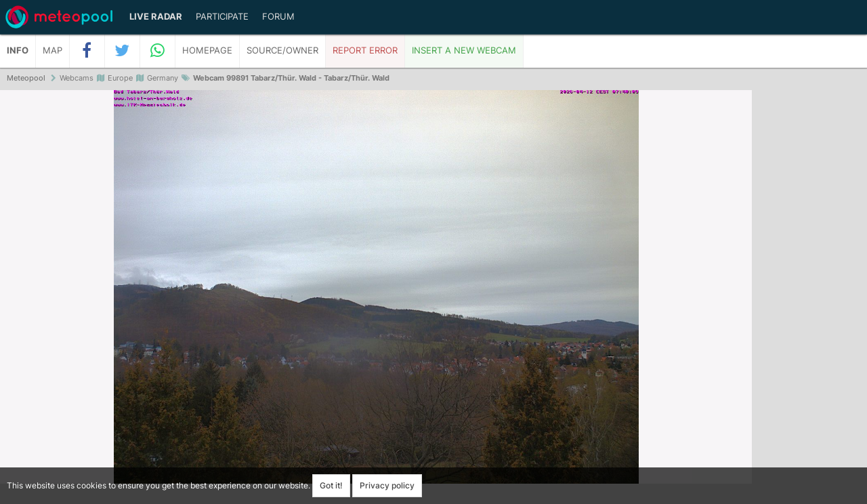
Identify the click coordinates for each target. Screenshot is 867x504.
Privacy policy (387, 485)
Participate (222, 17)
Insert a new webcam (464, 50)
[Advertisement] (809, 298)
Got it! (331, 485)
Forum (278, 17)
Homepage (207, 50)
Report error (365, 50)
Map (52, 50)
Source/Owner (282, 50)
